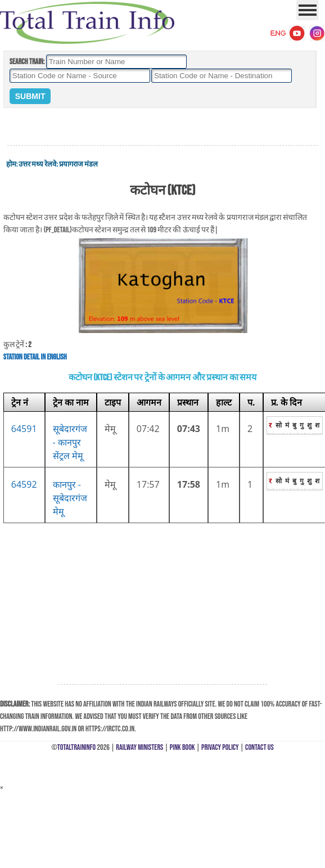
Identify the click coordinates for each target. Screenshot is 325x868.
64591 (24, 429)
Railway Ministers (139, 747)
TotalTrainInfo (76, 747)
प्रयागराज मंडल (78, 164)
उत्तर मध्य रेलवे (37, 164)
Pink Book (182, 747)
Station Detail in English (35, 357)
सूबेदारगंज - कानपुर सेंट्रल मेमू (70, 442)
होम (11, 164)
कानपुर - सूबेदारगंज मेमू (70, 498)
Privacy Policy (220, 747)
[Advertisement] (162, 127)
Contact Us (259, 747)
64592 (24, 484)
